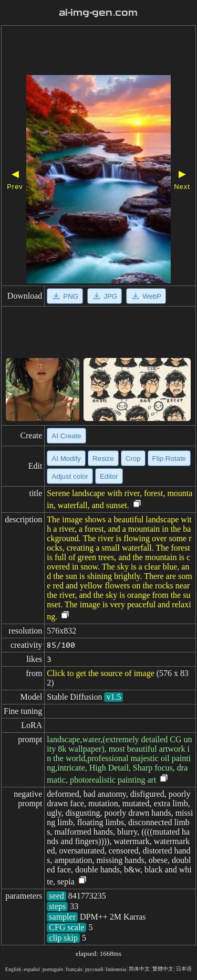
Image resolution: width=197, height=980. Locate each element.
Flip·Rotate (169, 459)
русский (94, 969)
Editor (109, 476)
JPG (105, 296)
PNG (65, 296)
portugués (53, 969)
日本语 (184, 969)
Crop (133, 459)
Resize (103, 459)
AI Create (66, 436)
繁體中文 (163, 969)
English (13, 969)
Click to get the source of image (100, 673)
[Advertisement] (98, 51)
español (32, 969)
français (74, 969)
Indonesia (116, 969)
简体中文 (139, 969)
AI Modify (66, 459)
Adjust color (70, 476)
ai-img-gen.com (98, 13)
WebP (146, 296)
